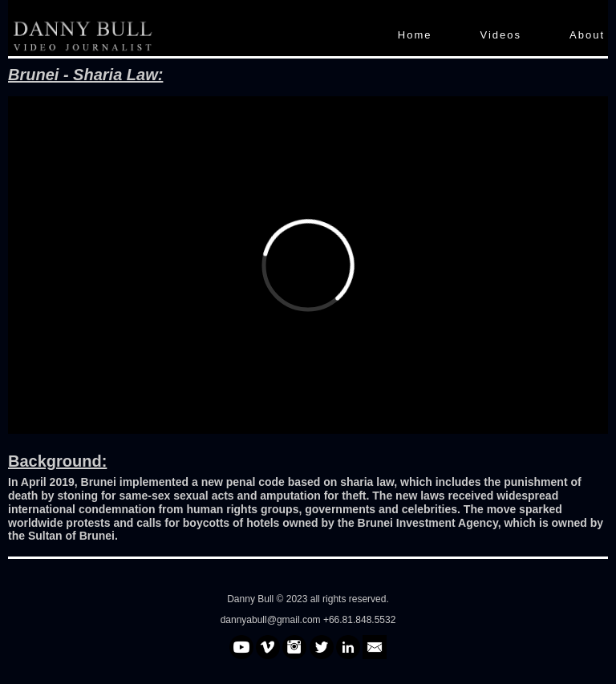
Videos (501, 35)
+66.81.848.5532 (359, 620)
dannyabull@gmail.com (272, 620)
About (587, 35)
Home (415, 35)
